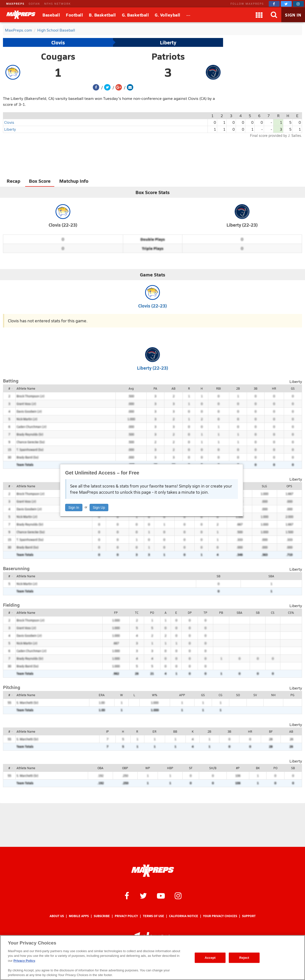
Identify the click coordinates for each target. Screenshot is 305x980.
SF (191, 768)
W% (155, 695)
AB (173, 388)
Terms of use (153, 916)
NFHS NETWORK (57, 4)
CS (273, 613)
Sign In (74, 508)
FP (116, 613)
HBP (170, 768)
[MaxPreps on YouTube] (161, 895)
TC (137, 613)
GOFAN (34, 4)
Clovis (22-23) (63, 225)
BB (175, 731)
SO (238, 695)
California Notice (184, 916)
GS (293, 388)
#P (238, 768)
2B (238, 388)
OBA (100, 768)
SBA (271, 576)
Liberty (168, 42)
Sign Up (99, 508)
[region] (152, 958)
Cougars (58, 56)
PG (292, 695)
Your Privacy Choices (220, 916)
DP (190, 613)
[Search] (274, 15)
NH (273, 695)
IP (107, 731)
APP (182, 695)
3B (256, 388)
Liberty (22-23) (242, 225)
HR (274, 388)
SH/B (213, 768)
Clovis (58, 42)
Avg (131, 388)
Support (249, 916)
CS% (291, 613)
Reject (244, 958)
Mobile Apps (79, 916)
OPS (289, 486)
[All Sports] (188, 15)
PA (155, 388)
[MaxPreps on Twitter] (286, 4)
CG (220, 695)
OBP (125, 768)
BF (271, 731)
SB (219, 576)
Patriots (168, 56)
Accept (210, 958)
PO (152, 613)
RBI (219, 388)
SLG (264, 486)
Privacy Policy (126, 916)
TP (205, 613)
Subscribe (102, 916)
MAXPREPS (15, 4)
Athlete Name (26, 388)
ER (154, 731)
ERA (102, 695)
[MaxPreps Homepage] (153, 871)
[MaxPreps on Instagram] (298, 4)
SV (255, 695)
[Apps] (259, 15)
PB (221, 613)
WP (148, 768)
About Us (57, 916)
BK (258, 768)
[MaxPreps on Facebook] (274, 4)
